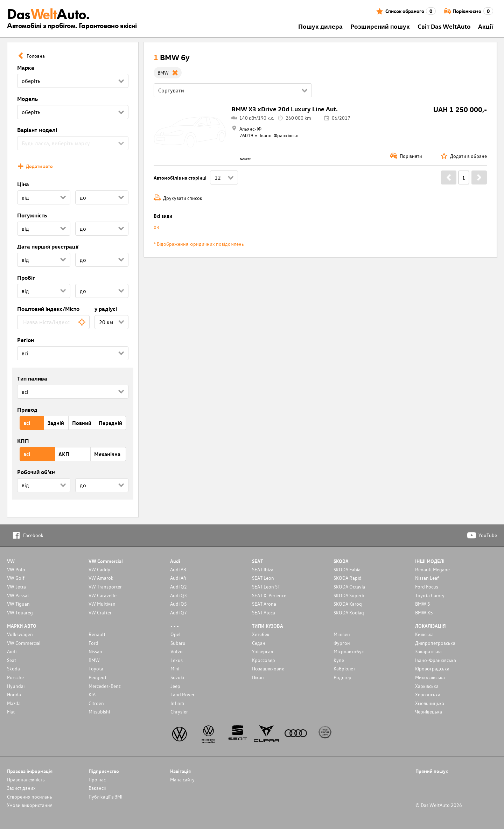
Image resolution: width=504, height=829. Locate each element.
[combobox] (53, 322)
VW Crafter (100, 612)
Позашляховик (268, 668)
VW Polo (16, 569)
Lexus (177, 660)
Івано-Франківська (436, 660)
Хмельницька (430, 703)
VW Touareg (20, 612)
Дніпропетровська (435, 643)
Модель (27, 99)
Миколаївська (430, 677)
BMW (94, 660)
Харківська (427, 686)
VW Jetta (16, 587)
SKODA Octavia (349, 587)
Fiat (11, 712)
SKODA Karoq (348, 604)
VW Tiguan (18, 604)
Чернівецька (429, 712)
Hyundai (16, 686)
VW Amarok (101, 578)
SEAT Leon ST (266, 587)
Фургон (342, 643)
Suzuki (177, 677)
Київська (424, 634)
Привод (27, 410)
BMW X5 (424, 612)
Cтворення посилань (30, 797)
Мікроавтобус (349, 651)
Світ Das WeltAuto (444, 26)
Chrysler (179, 712)
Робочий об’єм (36, 472)
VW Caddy (99, 569)
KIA (92, 694)
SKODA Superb (349, 595)
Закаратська (428, 651)
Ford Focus (427, 587)
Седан (259, 643)
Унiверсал (262, 651)
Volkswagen (20, 634)
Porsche (15, 677)
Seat (12, 660)
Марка (26, 68)
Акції (486, 26)
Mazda (14, 703)
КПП (23, 441)
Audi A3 (178, 569)
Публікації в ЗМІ (106, 797)
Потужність (32, 215)
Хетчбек (261, 634)
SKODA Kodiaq (349, 612)
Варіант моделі (37, 130)
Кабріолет (344, 668)
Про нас (97, 779)
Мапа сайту (182, 779)
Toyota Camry (430, 595)
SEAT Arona (264, 604)
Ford (93, 643)
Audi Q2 (178, 587)
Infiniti (177, 703)
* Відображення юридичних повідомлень (199, 244)
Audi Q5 (178, 604)
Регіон (26, 340)
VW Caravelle (103, 595)
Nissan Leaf (427, 578)
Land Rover (183, 694)
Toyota (96, 668)
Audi (12, 651)
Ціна (23, 184)
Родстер (342, 677)
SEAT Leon (263, 578)
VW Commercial (24, 643)
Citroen (96, 703)
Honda (14, 694)
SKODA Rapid (348, 578)
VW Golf (16, 578)
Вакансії (97, 788)
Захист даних (21, 788)
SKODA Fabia (347, 569)
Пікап (258, 677)
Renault (97, 634)
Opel (176, 634)
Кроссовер (264, 660)
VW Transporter (105, 587)
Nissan (95, 651)
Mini (175, 668)
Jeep (175, 686)
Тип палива (32, 378)
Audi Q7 (178, 612)
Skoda (13, 668)
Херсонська (428, 694)
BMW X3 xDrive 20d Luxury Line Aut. (285, 109)
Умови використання (30, 805)
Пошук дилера (320, 26)
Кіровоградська (432, 668)
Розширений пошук (380, 26)
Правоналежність (26, 779)
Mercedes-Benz (105, 686)
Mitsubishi (99, 712)
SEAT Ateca (264, 612)
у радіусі (106, 309)
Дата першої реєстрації (48, 246)
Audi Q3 (178, 595)
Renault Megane (432, 569)
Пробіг (26, 278)
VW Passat (18, 595)
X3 (156, 227)
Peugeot (97, 677)
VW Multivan (102, 604)
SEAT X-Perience (269, 595)
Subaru (178, 643)
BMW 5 (423, 604)
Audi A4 (178, 578)
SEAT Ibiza (263, 569)
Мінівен (342, 634)
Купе (339, 660)
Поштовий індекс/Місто (48, 309)
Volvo (177, 651)
